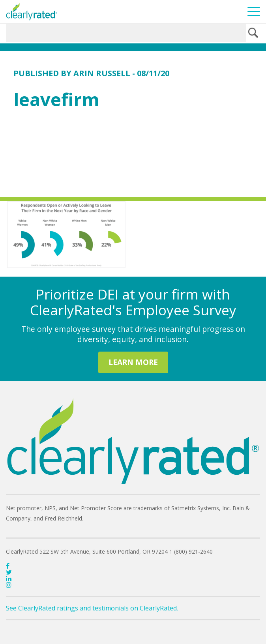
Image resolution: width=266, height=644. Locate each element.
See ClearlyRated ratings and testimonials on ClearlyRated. (92, 608)
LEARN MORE (133, 362)
